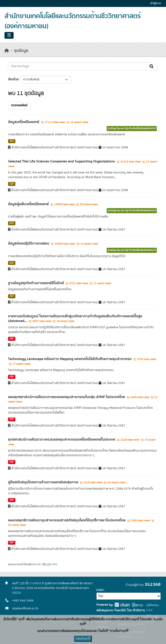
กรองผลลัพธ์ (19, 105)
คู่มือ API (52, 564)
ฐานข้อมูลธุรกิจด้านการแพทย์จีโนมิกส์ (36, 283)
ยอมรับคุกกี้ (83, 639)
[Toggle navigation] (9, 35)
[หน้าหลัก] (7, 51)
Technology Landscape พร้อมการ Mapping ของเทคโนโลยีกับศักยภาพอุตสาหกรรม (70, 359)
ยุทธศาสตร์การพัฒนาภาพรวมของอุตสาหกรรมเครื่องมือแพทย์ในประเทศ (62, 439)
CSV (12, 141)
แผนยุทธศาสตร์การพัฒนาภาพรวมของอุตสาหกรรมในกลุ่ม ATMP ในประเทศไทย (67, 397)
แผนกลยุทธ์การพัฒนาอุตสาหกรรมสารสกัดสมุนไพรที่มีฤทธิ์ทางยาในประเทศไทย (67, 520)
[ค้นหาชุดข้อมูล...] (77, 66)
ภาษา (100, 590)
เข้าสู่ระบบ (156, 3)
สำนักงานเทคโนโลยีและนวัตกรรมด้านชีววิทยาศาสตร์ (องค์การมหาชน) (73, 21)
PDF (12, 339)
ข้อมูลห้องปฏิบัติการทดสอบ (29, 243)
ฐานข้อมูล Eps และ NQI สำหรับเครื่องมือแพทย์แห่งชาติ (132, 128)
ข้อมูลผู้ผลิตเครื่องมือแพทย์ (29, 204)
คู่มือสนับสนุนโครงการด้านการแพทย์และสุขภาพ (44, 482)
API (39, 564)
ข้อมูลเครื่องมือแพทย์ (24, 122)
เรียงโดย (13, 79)
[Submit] (152, 66)
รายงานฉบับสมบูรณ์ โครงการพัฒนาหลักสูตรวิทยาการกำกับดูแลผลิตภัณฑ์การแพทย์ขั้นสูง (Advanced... (75, 319)
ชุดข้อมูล (21, 51)
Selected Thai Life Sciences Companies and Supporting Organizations (62, 161)
